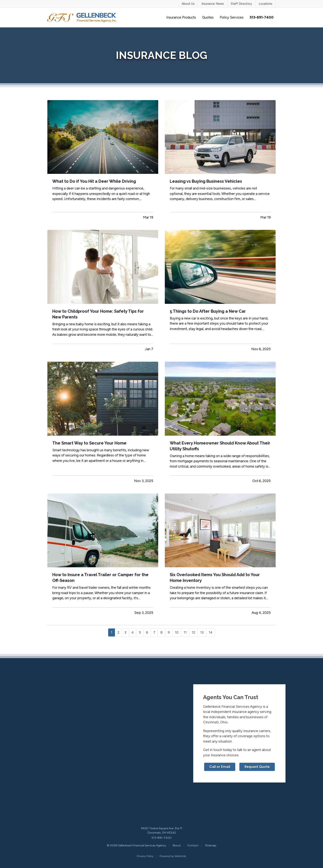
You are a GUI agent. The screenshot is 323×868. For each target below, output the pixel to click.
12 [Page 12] (193, 632)
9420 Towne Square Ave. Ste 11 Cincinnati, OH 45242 (162, 831)
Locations (266, 4)
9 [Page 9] (169, 632)
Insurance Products (181, 17)
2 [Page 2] (118, 632)
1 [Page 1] (112, 632)
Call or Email (220, 767)
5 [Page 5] (140, 632)
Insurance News (213, 4)
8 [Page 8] (161, 632)
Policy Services (232, 17)
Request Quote (257, 767)
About (177, 845)
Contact (193, 845)
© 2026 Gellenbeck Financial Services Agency (136, 845)
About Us (188, 4)
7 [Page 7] (154, 632)
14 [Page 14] (211, 632)
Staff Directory (241, 4)
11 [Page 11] (185, 632)
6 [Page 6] (147, 632)
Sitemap (211, 845)
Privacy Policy (145, 856)
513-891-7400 (162, 838)
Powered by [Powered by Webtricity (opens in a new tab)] (173, 856)
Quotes (208, 17)
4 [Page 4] (133, 632)
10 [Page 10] (177, 632)
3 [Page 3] (125, 632)
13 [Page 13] (202, 632)
